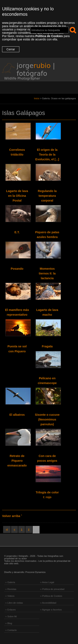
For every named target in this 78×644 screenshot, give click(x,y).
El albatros (17, 415)
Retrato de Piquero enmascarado (17, 461)
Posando (17, 269)
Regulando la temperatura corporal (47, 196)
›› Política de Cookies (51, 596)
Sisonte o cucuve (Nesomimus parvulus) (47, 419)
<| (7, 529)
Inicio (37, 98)
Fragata (47, 346)
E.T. (17, 232)
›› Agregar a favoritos (51, 610)
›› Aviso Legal (47, 582)
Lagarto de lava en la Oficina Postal (17, 196)
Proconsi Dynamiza (35, 572)
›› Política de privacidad (52, 589)
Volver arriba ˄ (12, 516)
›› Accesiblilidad (48, 603)
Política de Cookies (49, 36)
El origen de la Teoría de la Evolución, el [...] (47, 155)
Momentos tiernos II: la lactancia (47, 273)
